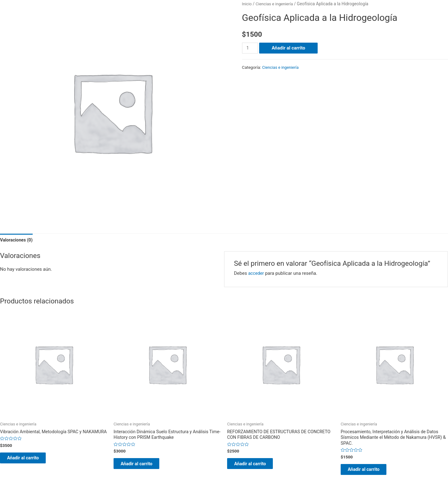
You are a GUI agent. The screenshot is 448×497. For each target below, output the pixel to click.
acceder (257, 274)
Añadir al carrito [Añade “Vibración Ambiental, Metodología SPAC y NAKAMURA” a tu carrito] (29, 466)
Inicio (247, 4)
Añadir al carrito (289, 48)
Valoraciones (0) (17, 240)
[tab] (17, 240)
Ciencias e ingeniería (276, 4)
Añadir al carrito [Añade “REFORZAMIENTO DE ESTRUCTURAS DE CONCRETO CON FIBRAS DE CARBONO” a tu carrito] (256, 466)
